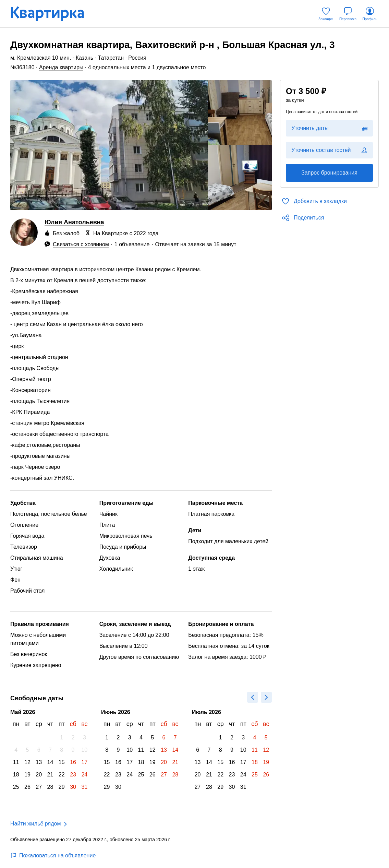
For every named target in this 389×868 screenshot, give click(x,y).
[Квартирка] (52, 14)
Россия (137, 58)
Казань (84, 58)
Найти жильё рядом (35, 824)
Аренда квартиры (61, 67)
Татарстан (111, 58)
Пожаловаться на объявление (53, 855)
